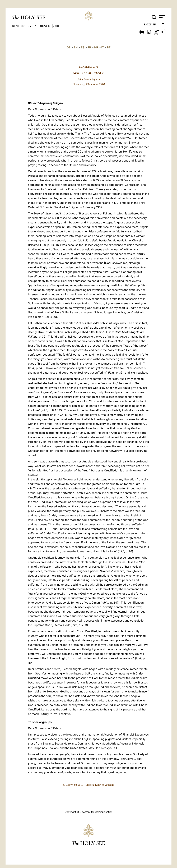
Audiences (43, 26)
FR (89, 47)
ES (83, 47)
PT (109, 47)
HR (96, 47)
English (152, 26)
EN (76, 47)
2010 (56, 26)
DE (69, 47)
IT (103, 47)
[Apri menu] (162, 17)
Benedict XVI (23, 26)
